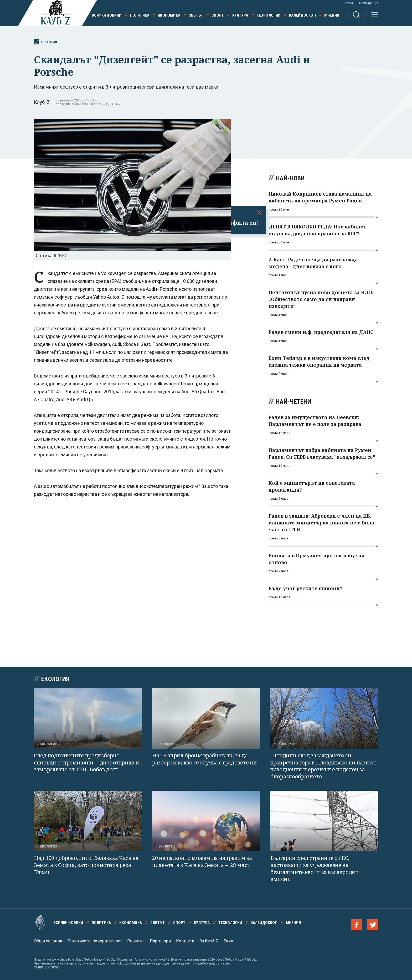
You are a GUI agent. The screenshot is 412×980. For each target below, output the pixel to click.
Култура (240, 15)
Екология (45, 42)
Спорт (218, 15)
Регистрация (369, 3)
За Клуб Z (209, 941)
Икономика (169, 15)
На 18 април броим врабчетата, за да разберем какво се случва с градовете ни (204, 759)
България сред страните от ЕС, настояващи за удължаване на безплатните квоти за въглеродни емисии (315, 868)
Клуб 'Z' (42, 102)
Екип (228, 941)
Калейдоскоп (302, 15)
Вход (349, 3)
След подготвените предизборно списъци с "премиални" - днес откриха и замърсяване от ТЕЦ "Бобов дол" (87, 762)
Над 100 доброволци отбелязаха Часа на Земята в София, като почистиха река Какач (86, 865)
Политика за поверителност (95, 941)
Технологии (269, 15)
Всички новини (107, 15)
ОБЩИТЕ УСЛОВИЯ (48, 967)
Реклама (136, 941)
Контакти (185, 941)
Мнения (332, 15)
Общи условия (48, 941)
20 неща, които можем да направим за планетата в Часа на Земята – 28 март (202, 861)
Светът (196, 15)
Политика (140, 15)
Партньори (160, 941)
